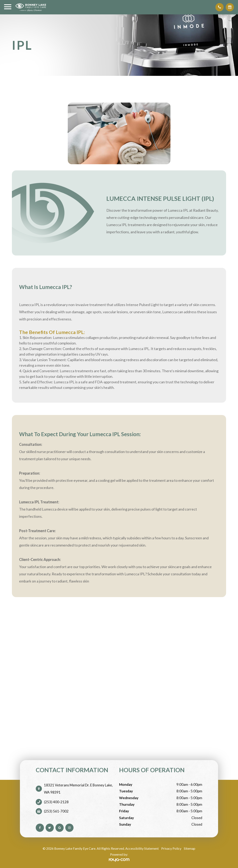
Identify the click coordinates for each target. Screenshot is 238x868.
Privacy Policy (171, 848)
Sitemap (190, 848)
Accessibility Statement (142, 848)
